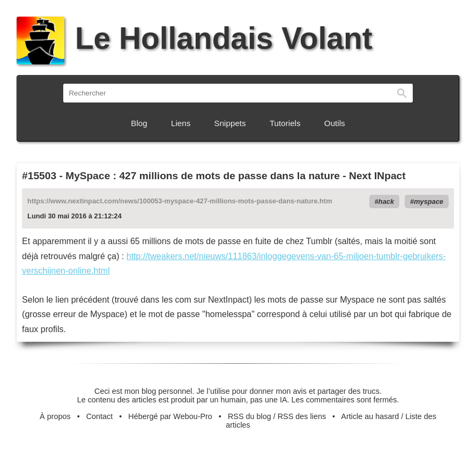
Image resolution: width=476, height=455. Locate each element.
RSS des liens (302, 416)
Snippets (230, 123)
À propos (55, 416)
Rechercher (402, 93)
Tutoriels (285, 123)
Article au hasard (370, 416)
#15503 (39, 176)
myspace (429, 201)
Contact (100, 416)
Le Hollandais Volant (194, 38)
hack (386, 201)
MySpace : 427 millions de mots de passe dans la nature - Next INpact (235, 176)
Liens (181, 123)
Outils (335, 123)
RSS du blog (250, 416)
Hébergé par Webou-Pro (170, 416)
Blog (139, 123)
